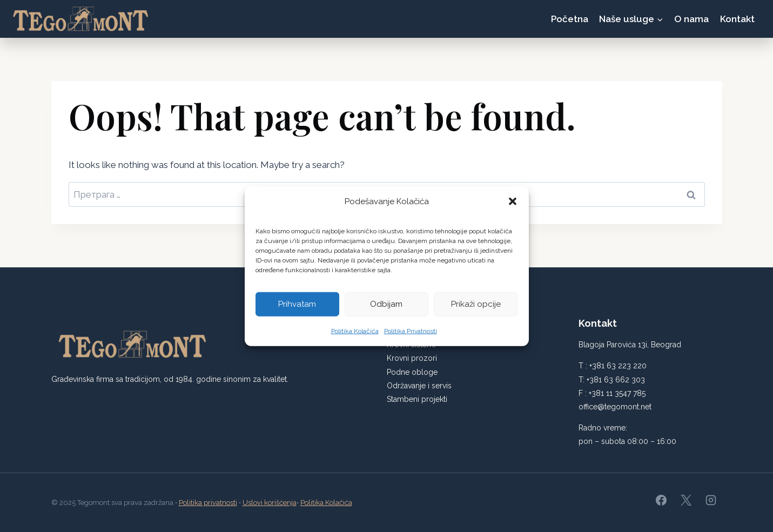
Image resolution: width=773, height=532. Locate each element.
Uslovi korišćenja (270, 503)
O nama (691, 19)
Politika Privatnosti (411, 334)
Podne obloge (412, 372)
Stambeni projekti (417, 399)
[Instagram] (711, 500)
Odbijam (386, 307)
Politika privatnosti (208, 503)
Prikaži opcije (476, 307)
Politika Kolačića (355, 334)
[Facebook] (661, 500)
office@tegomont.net (615, 407)
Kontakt (737, 19)
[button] (513, 205)
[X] (686, 500)
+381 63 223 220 (618, 366)
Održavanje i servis (419, 386)
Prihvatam (297, 307)
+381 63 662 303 (616, 380)
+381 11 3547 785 (617, 393)
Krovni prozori (412, 358)
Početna (570, 19)
